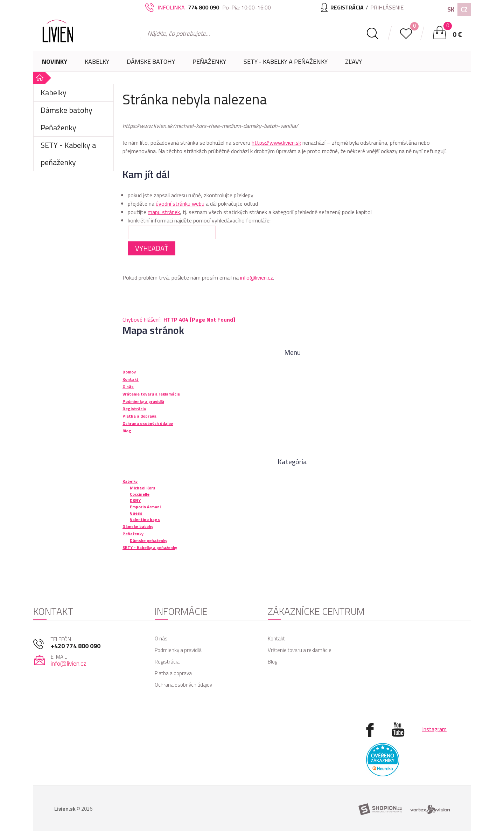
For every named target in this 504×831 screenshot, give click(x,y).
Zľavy (353, 61)
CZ (464, 9)
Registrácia (167, 662)
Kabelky (97, 64)
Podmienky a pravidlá (178, 650)
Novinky (55, 61)
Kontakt (276, 638)
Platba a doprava (173, 673)
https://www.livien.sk (276, 143)
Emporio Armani (145, 507)
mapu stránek (164, 212)
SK (451, 9)
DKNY (135, 500)
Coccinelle (140, 494)
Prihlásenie (387, 7)
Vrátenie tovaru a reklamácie (300, 650)
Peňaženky (209, 64)
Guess (136, 513)
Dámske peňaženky (149, 540)
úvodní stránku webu (180, 204)
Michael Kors (143, 488)
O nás (161, 638)
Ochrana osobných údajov (183, 685)
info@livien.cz (257, 277)
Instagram (434, 729)
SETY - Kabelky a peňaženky (286, 61)
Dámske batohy (151, 61)
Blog (272, 662)
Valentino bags (145, 519)
